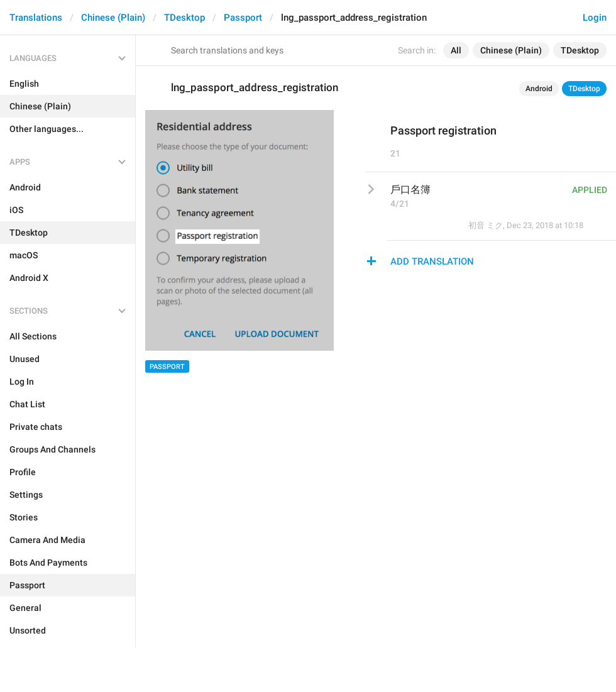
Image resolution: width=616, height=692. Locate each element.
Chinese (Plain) (113, 18)
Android (539, 89)
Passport (243, 18)
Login (595, 18)
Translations (36, 18)
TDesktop (184, 18)
